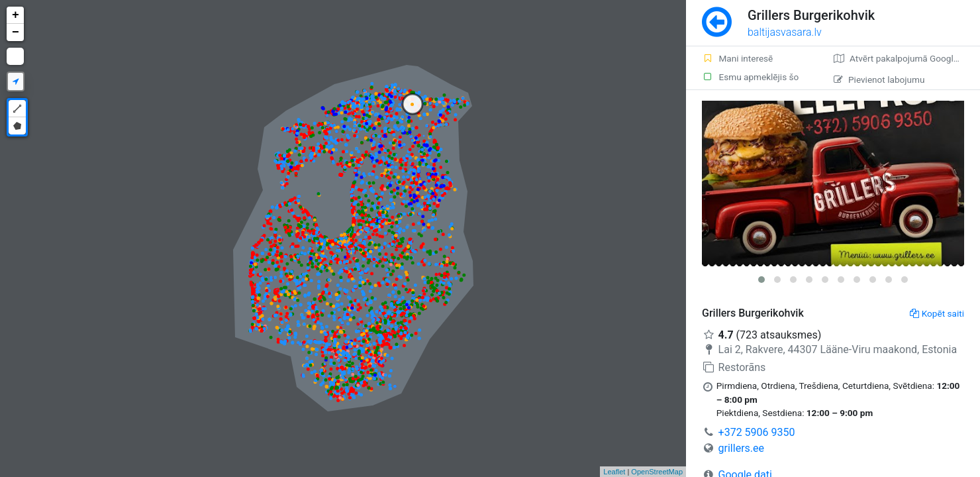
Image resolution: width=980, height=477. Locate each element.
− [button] (16, 32)
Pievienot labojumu (879, 79)
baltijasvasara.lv (785, 32)
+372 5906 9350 (757, 432)
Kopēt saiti (937, 313)
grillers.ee (741, 448)
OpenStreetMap (657, 472)
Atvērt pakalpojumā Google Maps (907, 58)
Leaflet (614, 472)
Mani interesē (737, 58)
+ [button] (16, 15)
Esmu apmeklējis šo (750, 77)
